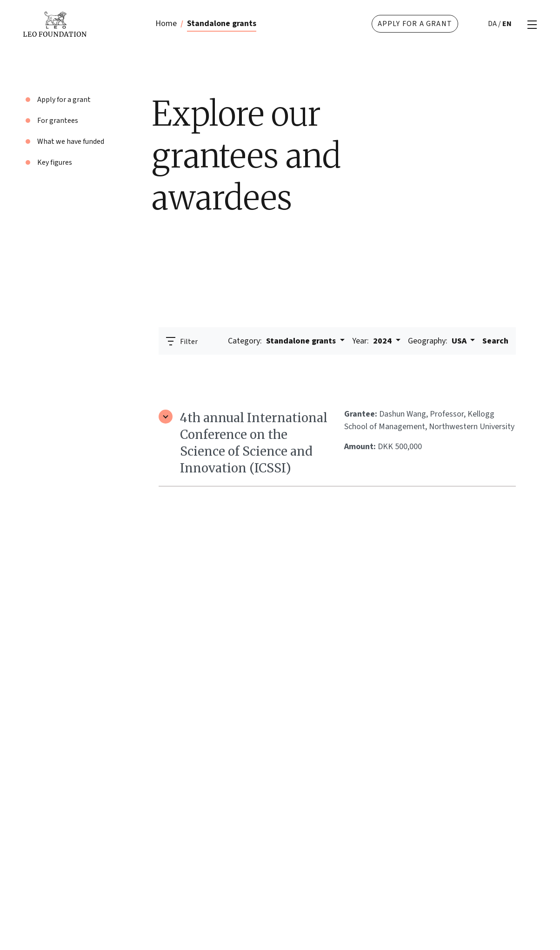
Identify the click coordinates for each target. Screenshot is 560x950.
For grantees (58, 121)
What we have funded (71, 141)
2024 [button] (373, 341)
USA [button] (438, 341)
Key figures (55, 162)
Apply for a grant (415, 24)
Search (495, 341)
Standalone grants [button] (283, 341)
